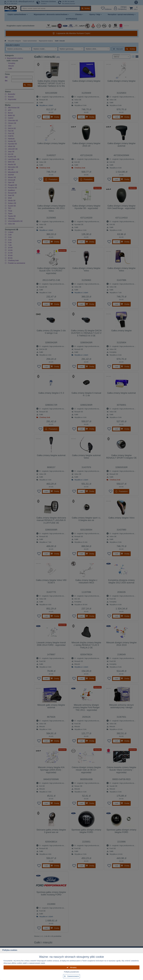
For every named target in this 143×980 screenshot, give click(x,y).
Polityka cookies (10, 950)
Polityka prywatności (72, 972)
